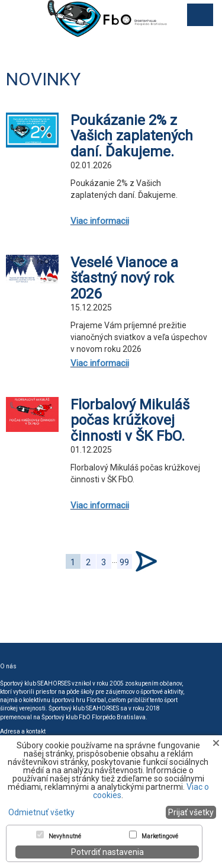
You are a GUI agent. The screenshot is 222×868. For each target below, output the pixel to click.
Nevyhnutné (65, 837)
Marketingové (160, 837)
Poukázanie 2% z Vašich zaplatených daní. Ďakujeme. (132, 136)
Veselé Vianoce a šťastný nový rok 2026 (124, 278)
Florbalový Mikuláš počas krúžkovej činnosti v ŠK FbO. (130, 420)
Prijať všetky (191, 812)
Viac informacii (100, 221)
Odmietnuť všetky (41, 812)
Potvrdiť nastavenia (107, 852)
